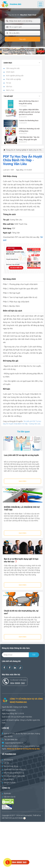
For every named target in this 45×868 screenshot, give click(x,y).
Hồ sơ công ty (8, 779)
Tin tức (8, 83)
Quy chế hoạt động (10, 766)
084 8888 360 (17, 683)
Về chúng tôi (7, 760)
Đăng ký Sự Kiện (9, 783)
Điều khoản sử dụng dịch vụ (13, 773)
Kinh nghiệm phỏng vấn (15, 76)
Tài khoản (6, 793)
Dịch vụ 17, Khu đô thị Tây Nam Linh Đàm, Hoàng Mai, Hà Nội (22, 735)
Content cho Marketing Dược (29, 121)
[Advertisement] (22, 845)
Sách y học (10, 90)
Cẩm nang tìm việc (13, 68)
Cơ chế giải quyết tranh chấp (13, 776)
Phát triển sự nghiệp (13, 79)
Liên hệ (5, 763)
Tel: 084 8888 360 (11, 740)
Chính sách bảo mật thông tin (14, 769)
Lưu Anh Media (17, 818)
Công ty (23, 720)
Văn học (9, 87)
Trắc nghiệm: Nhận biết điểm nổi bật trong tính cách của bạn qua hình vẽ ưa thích (29, 112)
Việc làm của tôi (9, 797)
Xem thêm (22, 481)
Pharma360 (28, 815)
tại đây (37, 749)
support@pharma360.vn (14, 743)
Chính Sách (10, 72)
